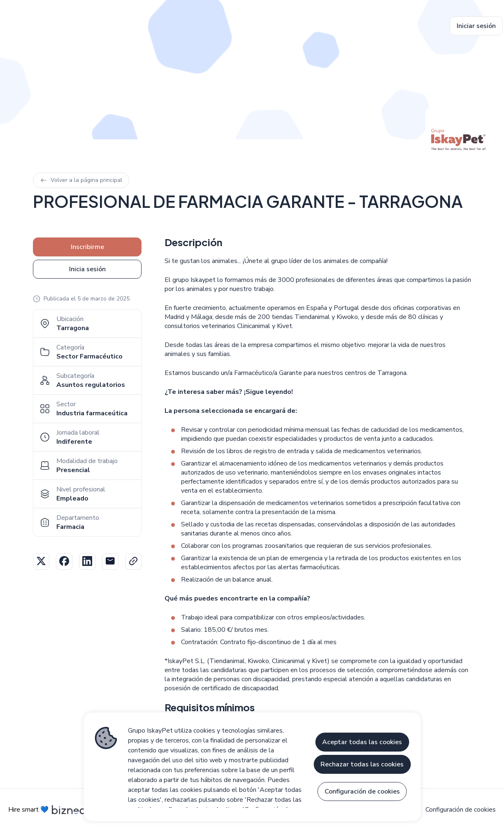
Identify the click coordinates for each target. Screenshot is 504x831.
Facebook (64, 561)
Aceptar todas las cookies (362, 742)
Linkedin (87, 561)
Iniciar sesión (476, 26)
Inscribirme (87, 247)
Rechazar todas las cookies (362, 764)
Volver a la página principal (81, 180)
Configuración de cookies (461, 810)
